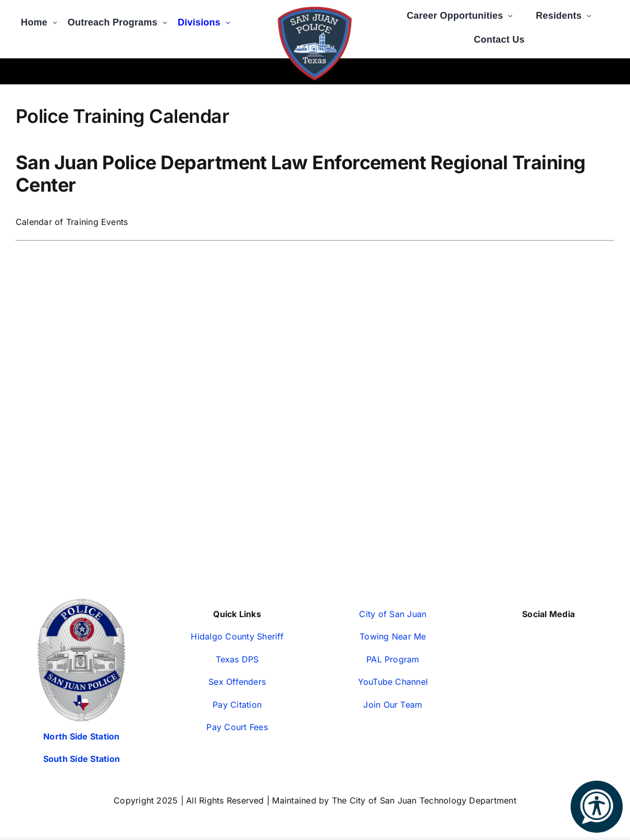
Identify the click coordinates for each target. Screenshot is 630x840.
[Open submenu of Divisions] (231, 19)
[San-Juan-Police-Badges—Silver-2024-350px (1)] (81, 603)
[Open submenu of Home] (58, 19)
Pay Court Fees (237, 727)
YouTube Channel (393, 682)
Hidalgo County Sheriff (237, 636)
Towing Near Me (393, 636)
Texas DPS (237, 659)
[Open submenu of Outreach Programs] (168, 19)
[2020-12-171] (315, 9)
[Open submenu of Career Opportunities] (513, 12)
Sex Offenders (237, 682)
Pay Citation (237, 705)
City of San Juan (393, 614)
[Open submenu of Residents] (592, 12)
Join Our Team (393, 705)
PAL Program (393, 659)
